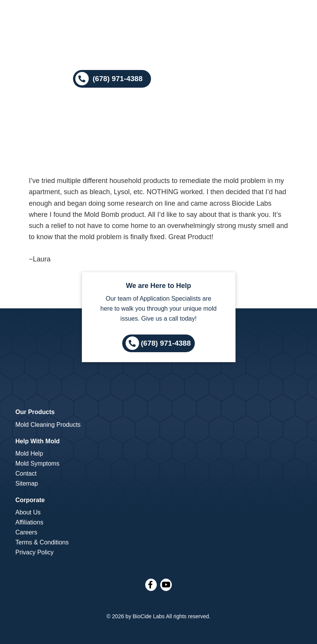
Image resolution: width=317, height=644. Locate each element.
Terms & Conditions (42, 542)
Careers (26, 532)
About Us (28, 512)
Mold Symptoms (37, 463)
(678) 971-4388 (166, 343)
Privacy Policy (35, 552)
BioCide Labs (149, 616)
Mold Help (29, 453)
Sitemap (27, 483)
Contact (26, 473)
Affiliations (29, 522)
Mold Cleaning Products (48, 425)
